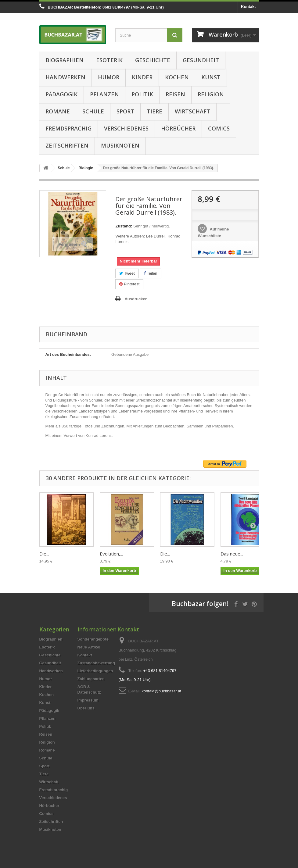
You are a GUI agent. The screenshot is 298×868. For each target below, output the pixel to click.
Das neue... (232, 554)
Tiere (154, 111)
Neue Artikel (89, 647)
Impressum (88, 700)
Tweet (127, 273)
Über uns (86, 708)
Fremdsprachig (68, 128)
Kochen (177, 77)
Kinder (142, 77)
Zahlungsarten (91, 679)
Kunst (211, 77)
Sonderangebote (93, 639)
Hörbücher (178, 128)
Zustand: (124, 226)
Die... (44, 554)
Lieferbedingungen (95, 671)
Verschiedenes (126, 128)
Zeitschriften (67, 145)
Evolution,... (111, 554)
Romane (58, 111)
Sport (125, 111)
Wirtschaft (192, 111)
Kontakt (248, 7)
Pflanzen (104, 94)
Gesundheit (201, 60)
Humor (109, 77)
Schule (93, 111)
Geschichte (153, 60)
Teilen (150, 273)
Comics (219, 128)
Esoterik (109, 60)
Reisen (175, 94)
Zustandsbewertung (96, 663)
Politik (142, 94)
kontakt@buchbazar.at (162, 691)
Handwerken (65, 77)
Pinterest (129, 284)
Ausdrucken (136, 299)
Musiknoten (120, 145)
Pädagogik (61, 94)
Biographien (65, 60)
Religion (211, 94)
